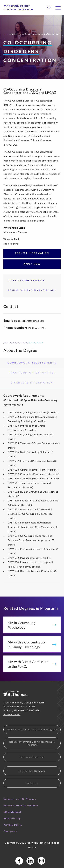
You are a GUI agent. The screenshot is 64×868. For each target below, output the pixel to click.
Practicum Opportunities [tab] (32, 373)
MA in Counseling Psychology (32, 625)
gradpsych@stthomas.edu (29, 321)
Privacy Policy (13, 825)
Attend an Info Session (26, 280)
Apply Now (32, 264)
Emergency (10, 831)
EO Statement (12, 812)
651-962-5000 (12, 714)
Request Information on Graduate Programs (32, 729)
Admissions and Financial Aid (32, 290)
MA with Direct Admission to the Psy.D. (32, 664)
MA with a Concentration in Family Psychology (32, 644)
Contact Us (32, 783)
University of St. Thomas (20, 799)
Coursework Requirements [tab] (32, 363)
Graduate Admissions (32, 757)
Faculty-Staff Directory (32, 771)
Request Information (32, 253)
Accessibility (12, 818)
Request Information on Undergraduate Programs (32, 743)
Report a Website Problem (21, 805)
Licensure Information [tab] (32, 383)
